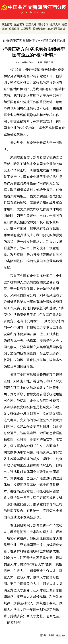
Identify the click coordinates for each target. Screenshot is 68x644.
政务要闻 (19, 25)
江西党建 (31, 25)
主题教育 (26, 29)
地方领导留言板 (56, 29)
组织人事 (55, 25)
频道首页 (7, 25)
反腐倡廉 (14, 29)
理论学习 (43, 25)
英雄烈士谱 (39, 29)
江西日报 (48, 62)
